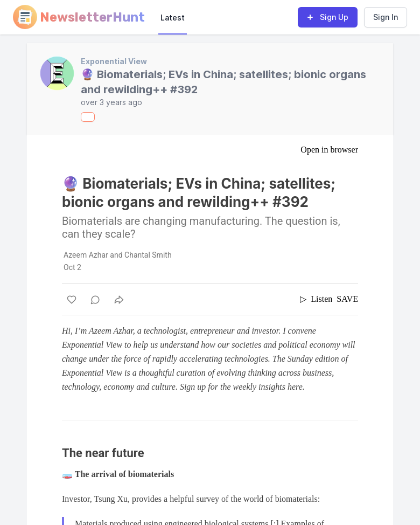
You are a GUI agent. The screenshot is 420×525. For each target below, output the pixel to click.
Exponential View (114, 61)
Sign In (386, 17)
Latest (173, 18)
